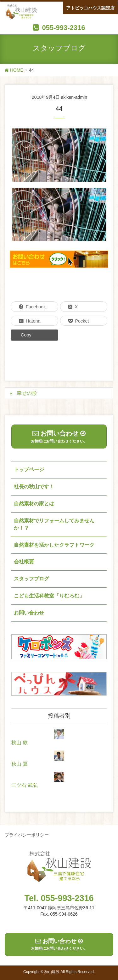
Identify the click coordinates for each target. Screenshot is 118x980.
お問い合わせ (29, 613)
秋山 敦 (20, 742)
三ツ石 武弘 (25, 785)
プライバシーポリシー (27, 835)
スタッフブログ (31, 579)
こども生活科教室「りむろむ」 (49, 596)
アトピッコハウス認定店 (90, 8)
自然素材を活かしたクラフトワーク (54, 545)
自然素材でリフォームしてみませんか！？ (54, 524)
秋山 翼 (20, 764)
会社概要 (24, 562)
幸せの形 (27, 393)
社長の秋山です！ (34, 487)
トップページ (29, 469)
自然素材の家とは (34, 504)
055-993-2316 (63, 28)
